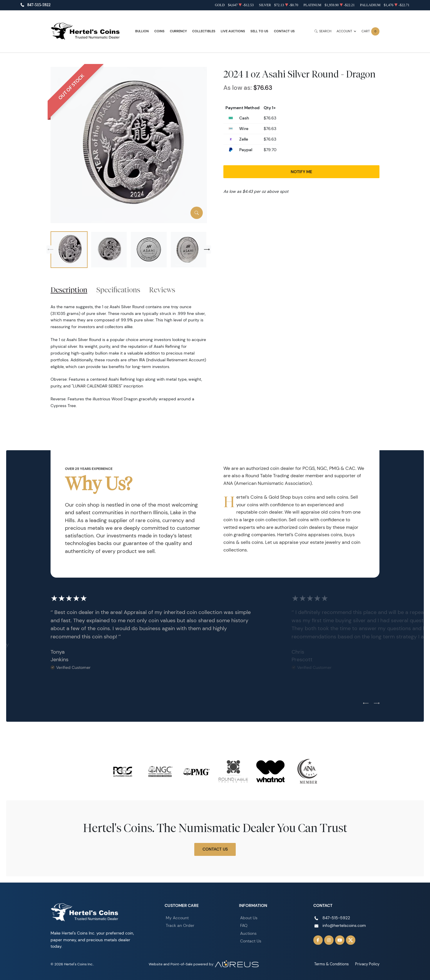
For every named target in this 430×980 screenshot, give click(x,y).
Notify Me (301, 172)
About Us (249, 918)
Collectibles (204, 31)
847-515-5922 (39, 5)
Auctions (248, 933)
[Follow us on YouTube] (340, 940)
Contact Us (284, 31)
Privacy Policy (368, 964)
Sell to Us (259, 31)
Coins (159, 31)
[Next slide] (207, 249)
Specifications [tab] (118, 290)
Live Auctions (233, 31)
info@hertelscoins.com (344, 925)
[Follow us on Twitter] (351, 940)
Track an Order (180, 925)
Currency (178, 31)
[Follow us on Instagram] (329, 940)
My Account (177, 918)
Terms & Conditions (334, 964)
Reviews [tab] (162, 290)
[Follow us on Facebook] (318, 940)
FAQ (244, 925)
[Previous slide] (51, 249)
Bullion (142, 31)
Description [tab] (69, 290)
